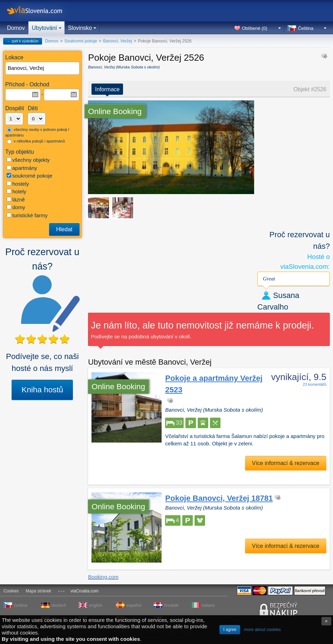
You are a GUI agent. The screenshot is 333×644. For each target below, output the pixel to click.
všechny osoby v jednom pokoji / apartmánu (37, 132)
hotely (16, 191)
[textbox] (43, 68)
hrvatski (171, 605)
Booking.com (103, 577)
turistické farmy (27, 215)
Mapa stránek (38, 591)
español (134, 605)
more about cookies (262, 630)
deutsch (59, 605)
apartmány (22, 168)
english (96, 605)
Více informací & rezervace (286, 463)
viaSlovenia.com (40, 11)
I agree (230, 630)
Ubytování (45, 28)
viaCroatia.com (84, 591)
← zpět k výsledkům (23, 41)
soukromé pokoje (29, 176)
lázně (16, 200)
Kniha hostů (42, 390)
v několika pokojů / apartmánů (36, 141)
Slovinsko (80, 28)
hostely (18, 184)
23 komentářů (315, 384)
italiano (208, 605)
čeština (21, 605)
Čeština (306, 28)
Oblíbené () (254, 28)
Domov (16, 28)
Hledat (64, 229)
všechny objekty (28, 160)
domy (16, 207)
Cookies (11, 591)
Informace (107, 89)
